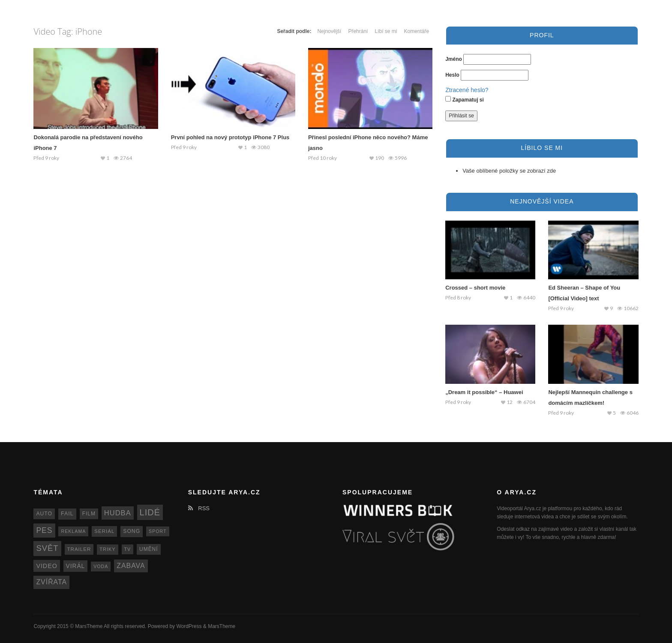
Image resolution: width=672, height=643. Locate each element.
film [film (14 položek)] (89, 514)
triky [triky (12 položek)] (108, 549)
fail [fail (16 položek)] (67, 514)
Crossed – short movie (475, 288)
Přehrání (358, 31)
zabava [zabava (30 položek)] (131, 566)
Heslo (452, 75)
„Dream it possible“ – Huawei (484, 392)
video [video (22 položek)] (46, 566)
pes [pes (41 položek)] (44, 530)
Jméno (454, 59)
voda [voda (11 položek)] (101, 566)
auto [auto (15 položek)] (44, 514)
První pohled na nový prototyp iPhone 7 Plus (230, 137)
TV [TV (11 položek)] (128, 549)
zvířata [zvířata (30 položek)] (51, 582)
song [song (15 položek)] (132, 531)
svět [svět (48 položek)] (47, 548)
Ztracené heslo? (467, 90)
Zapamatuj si (465, 99)
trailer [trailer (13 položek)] (79, 549)
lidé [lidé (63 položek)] (150, 512)
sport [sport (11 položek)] (158, 531)
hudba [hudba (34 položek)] (118, 513)
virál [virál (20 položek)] (76, 566)
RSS (199, 508)
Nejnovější (329, 31)
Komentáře (416, 31)
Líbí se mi (386, 31)
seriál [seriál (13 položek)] (104, 531)
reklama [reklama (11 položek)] (73, 531)
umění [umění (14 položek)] (148, 549)
